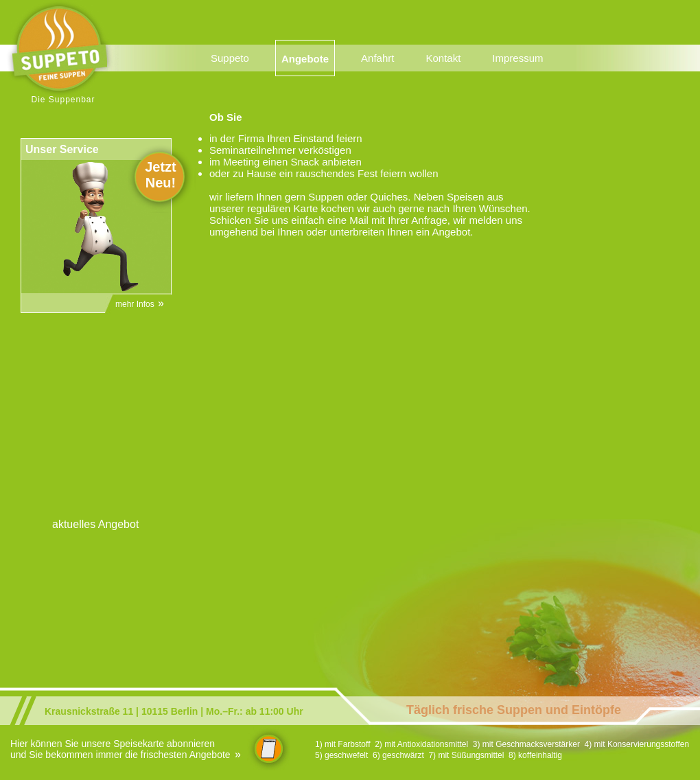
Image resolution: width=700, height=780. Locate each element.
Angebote (305, 59)
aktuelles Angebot (95, 524)
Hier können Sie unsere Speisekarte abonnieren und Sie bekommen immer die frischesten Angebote (126, 749)
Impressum (517, 58)
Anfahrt (377, 58)
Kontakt (443, 58)
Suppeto (230, 58)
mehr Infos (140, 304)
